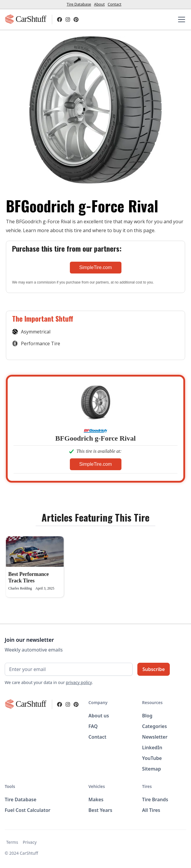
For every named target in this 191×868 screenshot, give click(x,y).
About (99, 4)
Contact (114, 4)
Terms (12, 842)
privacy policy (79, 682)
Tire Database (79, 4)
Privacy (30, 842)
